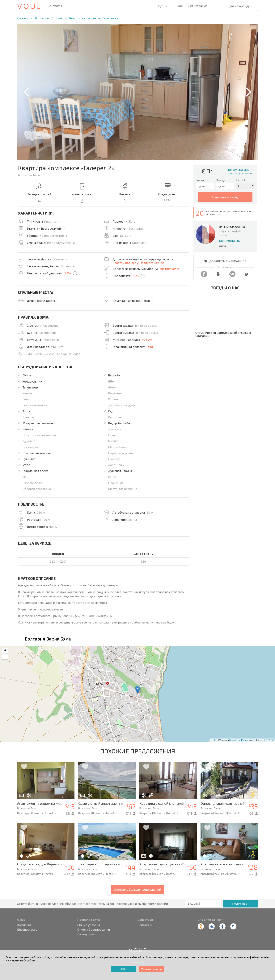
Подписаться (240, 904)
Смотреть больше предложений (137, 889)
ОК (123, 969)
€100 (151, 347)
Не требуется (170, 269)
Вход (179, 6)
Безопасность (27, 929)
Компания (24, 925)
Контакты (55, 6)
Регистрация (198, 6)
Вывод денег (87, 934)
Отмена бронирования (94, 929)
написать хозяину (225, 197)
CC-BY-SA (269, 740)
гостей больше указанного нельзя (139, 263)
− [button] (5, 657)
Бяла (59, 18)
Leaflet (214, 740)
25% (68, 273)
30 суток (148, 340)
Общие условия (89, 925)
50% (136, 276)
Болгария (42, 18)
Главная (23, 18)
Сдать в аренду (239, 6)
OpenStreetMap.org (239, 740)
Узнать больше (152, 969)
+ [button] (5, 651)
